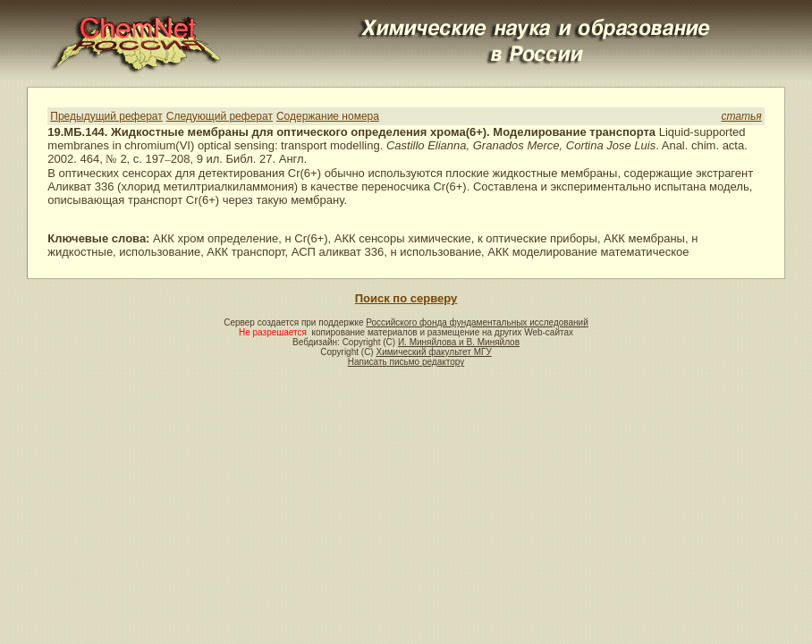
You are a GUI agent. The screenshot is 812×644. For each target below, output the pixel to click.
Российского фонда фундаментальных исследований (477, 322)
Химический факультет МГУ (433, 352)
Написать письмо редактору (406, 362)
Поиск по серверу (406, 298)
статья (741, 116)
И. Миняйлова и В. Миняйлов (459, 342)
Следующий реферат (220, 116)
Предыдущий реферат (106, 116)
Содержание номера (328, 116)
